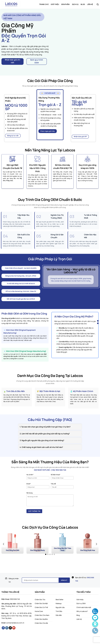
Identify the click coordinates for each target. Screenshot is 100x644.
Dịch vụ (75, 4)
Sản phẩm (65, 4)
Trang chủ (44, 4)
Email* (29, 484)
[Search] (98, 4)
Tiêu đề (53, 484)
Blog (83, 4)
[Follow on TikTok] (10, 628)
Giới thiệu (55, 4)
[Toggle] (20, 427)
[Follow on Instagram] (7, 628)
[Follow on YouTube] (14, 628)
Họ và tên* (30, 475)
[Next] (96, 544)
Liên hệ (90, 4)
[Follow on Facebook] (3, 628)
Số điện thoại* (56, 475)
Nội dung (29, 493)
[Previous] (4, 544)
